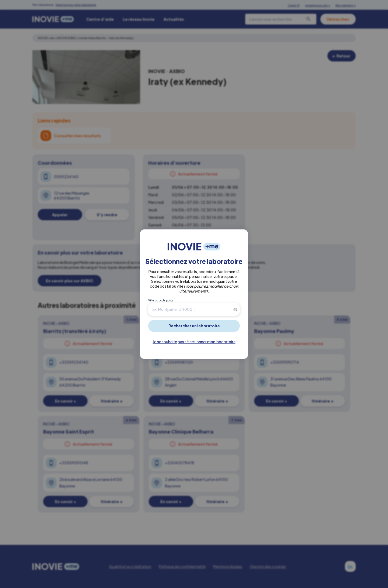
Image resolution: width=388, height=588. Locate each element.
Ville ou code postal (161, 300)
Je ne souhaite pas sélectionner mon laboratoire (194, 342)
